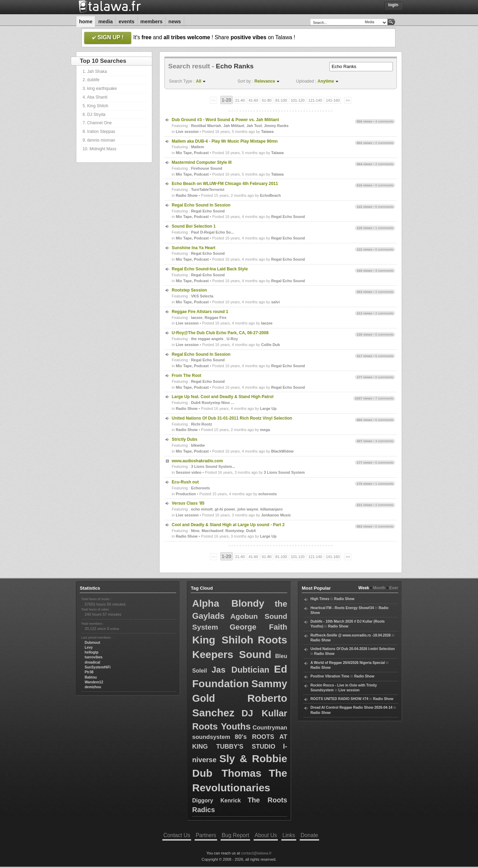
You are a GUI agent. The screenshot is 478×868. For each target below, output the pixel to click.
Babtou (91, 677)
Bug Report (235, 835)
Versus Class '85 (188, 503)
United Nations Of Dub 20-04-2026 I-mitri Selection (353, 649)
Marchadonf (212, 531)
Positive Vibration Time (330, 676)
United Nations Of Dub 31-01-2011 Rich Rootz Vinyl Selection (232, 418)
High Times (320, 599)
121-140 (315, 100)
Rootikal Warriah (206, 126)
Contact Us (177, 835)
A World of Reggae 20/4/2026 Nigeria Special (348, 663)
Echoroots (200, 488)
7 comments (384, 398)
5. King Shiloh (95, 106)
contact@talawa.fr (256, 853)
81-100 (281, 100)
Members (152, 22)
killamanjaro (272, 509)
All (199, 81)
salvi (275, 302)
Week (364, 588)
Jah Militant (234, 126)
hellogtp (92, 652)
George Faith (258, 627)
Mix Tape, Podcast (192, 153)
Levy (89, 647)
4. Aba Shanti (95, 97)
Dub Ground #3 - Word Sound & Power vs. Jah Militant (225, 120)
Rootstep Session (189, 290)
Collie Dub (271, 345)
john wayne (248, 509)
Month (379, 588)
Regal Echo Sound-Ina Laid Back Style (210, 269)
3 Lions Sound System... (213, 466)
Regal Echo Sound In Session (201, 205)
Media (105, 22)
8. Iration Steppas (99, 132)
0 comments (384, 185)
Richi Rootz (202, 424)
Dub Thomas (227, 773)
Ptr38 (89, 672)
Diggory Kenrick (216, 800)
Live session (187, 132)
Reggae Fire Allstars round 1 (200, 312)
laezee (197, 318)
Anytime (326, 81)
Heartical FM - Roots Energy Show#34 (342, 608)
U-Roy (232, 339)
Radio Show (187, 195)
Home (86, 22)
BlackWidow (283, 451)
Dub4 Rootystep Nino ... (213, 403)
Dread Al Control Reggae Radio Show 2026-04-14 (351, 707)
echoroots (268, 494)
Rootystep (235, 531)
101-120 (298, 100)
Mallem (198, 147)
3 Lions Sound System (284, 472)
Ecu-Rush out (185, 482)
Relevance (265, 81)
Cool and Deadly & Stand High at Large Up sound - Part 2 (228, 525)
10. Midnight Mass (99, 149)
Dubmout (92, 643)
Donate (309, 835)
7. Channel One (97, 123)
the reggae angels (208, 339)
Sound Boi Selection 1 (194, 226)
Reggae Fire (216, 318)
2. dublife (91, 80)
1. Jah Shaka (95, 71)
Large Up (268, 408)
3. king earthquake (100, 89)
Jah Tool (254, 126)
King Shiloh (223, 640)
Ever (394, 588)
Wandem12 (94, 682)
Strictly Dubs (185, 439)
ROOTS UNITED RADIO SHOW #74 (339, 699)
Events (127, 22)
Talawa (267, 132)
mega (265, 430)
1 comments (384, 228)
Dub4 (251, 531)
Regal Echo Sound (208, 211)
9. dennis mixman (99, 140)
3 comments (384, 271)
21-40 (240, 100)
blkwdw (198, 445)
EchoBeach (271, 195)
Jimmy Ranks (276, 126)
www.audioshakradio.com (197, 461)
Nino (195, 531)
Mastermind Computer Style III (202, 162)
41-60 (253, 100)
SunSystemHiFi (98, 667)
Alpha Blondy (228, 603)
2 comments (384, 143)
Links (289, 835)
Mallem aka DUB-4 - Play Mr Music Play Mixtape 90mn (225, 141)
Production (186, 494)
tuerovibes (94, 657)
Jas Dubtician (240, 670)
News (175, 22)
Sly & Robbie (253, 759)
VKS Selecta (202, 296)
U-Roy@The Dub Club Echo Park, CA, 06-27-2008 (220, 333)
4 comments (384, 121)
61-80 (267, 100)
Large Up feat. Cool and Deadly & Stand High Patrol (223, 397)
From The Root (186, 376)
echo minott (202, 509)
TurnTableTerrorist (208, 189)
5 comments (384, 356)
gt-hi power (225, 509)
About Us (266, 835)
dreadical (92, 662)
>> (348, 100)
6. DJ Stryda (94, 115)
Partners (206, 835)
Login (393, 5)
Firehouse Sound (207, 168)
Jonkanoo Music (276, 515)
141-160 (333, 100)
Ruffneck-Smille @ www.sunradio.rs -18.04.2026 (351, 635)
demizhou (93, 687)
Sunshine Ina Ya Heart (194, 248)
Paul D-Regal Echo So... (213, 232)
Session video (189, 472)
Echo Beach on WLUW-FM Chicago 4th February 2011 (225, 184)
